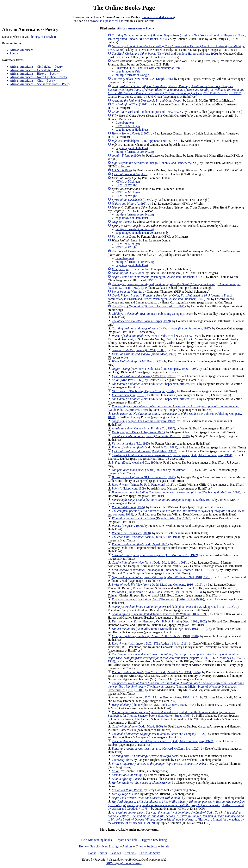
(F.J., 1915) (131, 443)
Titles (139, 846)
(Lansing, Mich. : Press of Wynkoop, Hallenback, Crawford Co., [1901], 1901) (176, 687)
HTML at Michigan (128, 126)
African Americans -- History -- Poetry (34, 74)
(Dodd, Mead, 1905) (144, 451)
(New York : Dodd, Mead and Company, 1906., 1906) (155, 369)
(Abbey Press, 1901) (138, 432)
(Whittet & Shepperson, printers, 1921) (155, 384)
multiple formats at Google (132, 75)
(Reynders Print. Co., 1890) (151, 518)
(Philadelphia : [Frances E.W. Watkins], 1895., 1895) (160, 614)
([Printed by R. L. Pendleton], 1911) (143, 485)
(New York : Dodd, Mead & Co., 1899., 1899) (156, 336)
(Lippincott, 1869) (129, 488)
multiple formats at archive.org (135, 152)
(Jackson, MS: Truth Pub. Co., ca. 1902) (176, 90)
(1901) (130, 104)
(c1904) (122, 170)
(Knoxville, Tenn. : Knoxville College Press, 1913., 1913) (160, 629)
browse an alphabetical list (106, 21)
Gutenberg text (125, 123)
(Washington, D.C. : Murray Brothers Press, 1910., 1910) (155, 697)
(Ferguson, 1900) (127, 526)
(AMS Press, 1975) (128, 507)
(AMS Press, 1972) (137, 361)
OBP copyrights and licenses (124, 863)
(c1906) (126, 156)
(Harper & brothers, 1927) (161, 328)
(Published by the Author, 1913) (153, 470)
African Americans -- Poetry (136, 28)
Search (95, 846)
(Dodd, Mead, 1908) (137, 726)
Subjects (152, 846)
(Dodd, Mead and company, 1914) (172, 455)
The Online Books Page (124, 8)
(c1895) (129, 204)
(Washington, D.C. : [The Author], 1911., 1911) (150, 643)
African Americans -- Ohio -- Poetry (32, 81)
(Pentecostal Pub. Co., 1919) (151, 436)
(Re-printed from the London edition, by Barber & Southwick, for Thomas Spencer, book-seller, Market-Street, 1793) (171, 714)
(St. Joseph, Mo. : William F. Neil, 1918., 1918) (162, 577)
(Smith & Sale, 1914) (146, 537)
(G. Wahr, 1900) (139, 350)
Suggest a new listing (154, 840)
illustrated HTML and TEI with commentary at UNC (148, 68)
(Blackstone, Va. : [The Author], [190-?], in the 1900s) (158, 599)
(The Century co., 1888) (131, 533)
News (103, 853)
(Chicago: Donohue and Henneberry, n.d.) (155, 163)
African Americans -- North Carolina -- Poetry (39, 77)
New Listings (111, 846)
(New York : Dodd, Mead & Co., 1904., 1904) (156, 672)
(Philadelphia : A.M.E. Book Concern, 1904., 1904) (154, 705)
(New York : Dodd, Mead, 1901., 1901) (149, 562)
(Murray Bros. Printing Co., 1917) (143, 428)
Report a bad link (126, 840)
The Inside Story (149, 853)
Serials (165, 846)
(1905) (130, 133)
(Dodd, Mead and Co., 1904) (135, 462)
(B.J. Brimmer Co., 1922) (144, 477)
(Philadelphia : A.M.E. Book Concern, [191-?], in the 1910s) (157, 592)
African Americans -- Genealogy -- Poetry (36, 70)
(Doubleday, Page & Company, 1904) (144, 391)
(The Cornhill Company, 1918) (143, 421)
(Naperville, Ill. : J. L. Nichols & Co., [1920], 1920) (176, 658)
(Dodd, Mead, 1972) (144, 354)
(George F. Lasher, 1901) (162, 500)
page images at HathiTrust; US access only (142, 233)
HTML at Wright (126, 185)
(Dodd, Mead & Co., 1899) (144, 447)
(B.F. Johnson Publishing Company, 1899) (152, 314)
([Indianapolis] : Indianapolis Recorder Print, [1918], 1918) (165, 570)
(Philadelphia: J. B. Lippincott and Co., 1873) (146, 141)
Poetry (14, 53)
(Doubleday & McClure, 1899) (176, 492)
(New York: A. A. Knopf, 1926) (142, 79)
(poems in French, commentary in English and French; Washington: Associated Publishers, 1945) (170, 297)
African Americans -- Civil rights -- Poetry (36, 67)
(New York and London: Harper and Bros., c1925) (147, 112)
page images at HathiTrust (132, 130)
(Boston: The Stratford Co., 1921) (149, 306)
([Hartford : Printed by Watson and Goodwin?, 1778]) (176, 805)
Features (116, 853)
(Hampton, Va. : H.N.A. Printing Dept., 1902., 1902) (159, 621)
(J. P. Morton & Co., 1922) (155, 555)
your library (32, 37)
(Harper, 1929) (141, 321)
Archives (130, 853)
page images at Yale (128, 71)
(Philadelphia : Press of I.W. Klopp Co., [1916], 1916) (173, 607)
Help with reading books (96, 840)
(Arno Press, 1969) (128, 380)
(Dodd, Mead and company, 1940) (162, 741)
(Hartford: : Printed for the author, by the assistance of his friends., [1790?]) (176, 818)
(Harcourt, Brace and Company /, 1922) (159, 734)
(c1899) (132, 200)
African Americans (22, 50)
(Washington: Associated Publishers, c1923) (158, 277)
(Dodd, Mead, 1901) (140, 544)
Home (83, 846)
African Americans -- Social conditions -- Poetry (40, 84)
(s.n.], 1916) (129, 395)
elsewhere (50, 37)
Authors (127, 846)
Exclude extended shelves (158, 17)
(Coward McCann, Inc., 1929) (156, 749)
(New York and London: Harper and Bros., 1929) (165, 54)
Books (92, 853)
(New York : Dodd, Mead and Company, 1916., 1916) (157, 585)
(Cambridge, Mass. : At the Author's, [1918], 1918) (155, 636)
